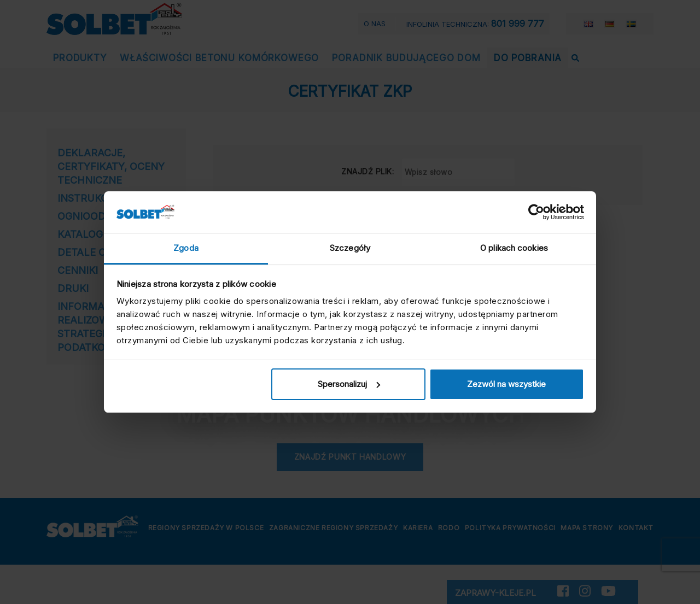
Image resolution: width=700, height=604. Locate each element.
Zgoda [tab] (186, 248)
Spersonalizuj (349, 384)
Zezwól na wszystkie (506, 384)
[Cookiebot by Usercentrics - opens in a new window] (536, 212)
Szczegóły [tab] (350, 248)
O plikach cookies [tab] (514, 248)
